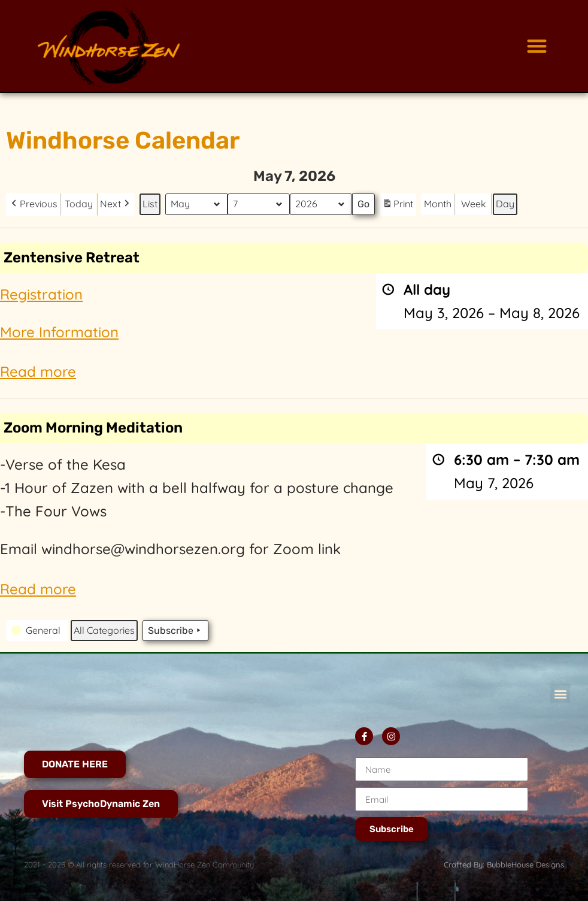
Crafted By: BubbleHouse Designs (504, 864)
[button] (537, 46)
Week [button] (474, 204)
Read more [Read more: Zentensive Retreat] (38, 371)
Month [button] (438, 204)
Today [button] (79, 204)
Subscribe (175, 630)
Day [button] (505, 204)
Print (398, 206)
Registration (41, 294)
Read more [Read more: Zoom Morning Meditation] (38, 588)
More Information (59, 331)
